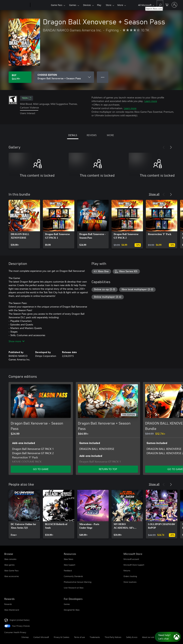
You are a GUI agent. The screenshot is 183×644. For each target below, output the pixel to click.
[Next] (171, 147)
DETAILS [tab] (73, 135)
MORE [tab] (110, 135)
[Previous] (164, 147)
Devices (87, 5)
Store (109, 5)
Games (73, 5)
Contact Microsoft (41, 637)
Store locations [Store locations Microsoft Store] (130, 582)
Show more (17, 341)
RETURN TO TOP (108, 469)
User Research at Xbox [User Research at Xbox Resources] (74, 588)
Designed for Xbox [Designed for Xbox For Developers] (72, 610)
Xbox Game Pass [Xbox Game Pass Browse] (11, 571)
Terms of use (80, 637)
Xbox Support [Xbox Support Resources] (70, 565)
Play (99, 5)
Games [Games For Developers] (67, 604)
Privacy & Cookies (62, 637)
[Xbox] (40, 5)
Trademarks (95, 637)
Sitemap (25, 637)
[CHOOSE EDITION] (64, 77)
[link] (24, 224)
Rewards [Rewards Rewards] (8, 604)
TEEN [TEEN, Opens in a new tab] (27, 98)
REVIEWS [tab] (92, 135)
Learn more (151, 101)
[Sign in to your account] (174, 5)
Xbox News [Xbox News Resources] (69, 559)
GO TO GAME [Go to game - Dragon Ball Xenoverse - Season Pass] (41, 469)
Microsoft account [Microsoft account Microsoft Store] (131, 559)
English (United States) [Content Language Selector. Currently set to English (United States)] (20, 620)
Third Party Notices (113, 637)
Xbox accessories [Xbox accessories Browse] (12, 576)
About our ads (148, 637)
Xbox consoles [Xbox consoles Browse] (10, 559)
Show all (154, 194)
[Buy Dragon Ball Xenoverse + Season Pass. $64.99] (20, 77)
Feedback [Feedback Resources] (68, 571)
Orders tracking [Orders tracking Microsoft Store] (130, 576)
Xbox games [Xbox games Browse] (9, 565)
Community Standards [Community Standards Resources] (73, 576)
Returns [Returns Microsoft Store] (127, 571)
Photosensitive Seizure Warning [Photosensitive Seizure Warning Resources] (78, 582)
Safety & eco (132, 637)
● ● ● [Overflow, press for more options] (103, 77)
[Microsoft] (17, 5)
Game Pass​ (57, 5)
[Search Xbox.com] (160, 5)
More (120, 5)
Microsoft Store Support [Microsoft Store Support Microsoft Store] (134, 565)
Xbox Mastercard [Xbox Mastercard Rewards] (12, 610)
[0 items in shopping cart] (167, 5)
